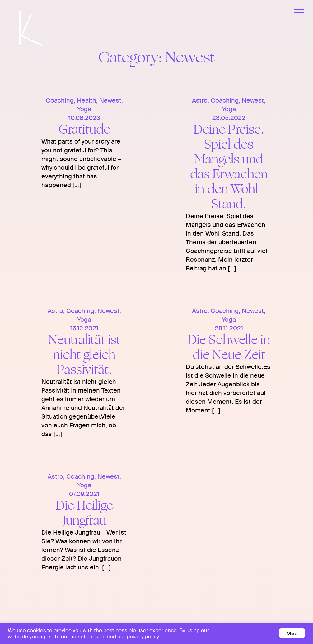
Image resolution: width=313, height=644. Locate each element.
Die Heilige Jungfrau (84, 513)
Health (86, 100)
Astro (200, 100)
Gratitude (84, 129)
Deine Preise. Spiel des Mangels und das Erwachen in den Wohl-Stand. (229, 167)
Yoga (84, 109)
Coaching (60, 100)
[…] (76, 185)
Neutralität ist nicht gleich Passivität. (84, 355)
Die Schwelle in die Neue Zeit (229, 347)
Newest (110, 100)
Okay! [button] (292, 633)
